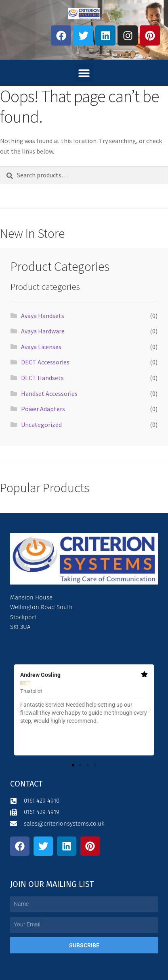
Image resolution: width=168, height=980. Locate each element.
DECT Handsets (42, 378)
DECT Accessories (45, 362)
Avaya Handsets (43, 316)
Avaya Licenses (41, 347)
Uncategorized (41, 424)
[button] (84, 73)
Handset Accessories (49, 393)
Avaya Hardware (43, 331)
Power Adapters (43, 409)
